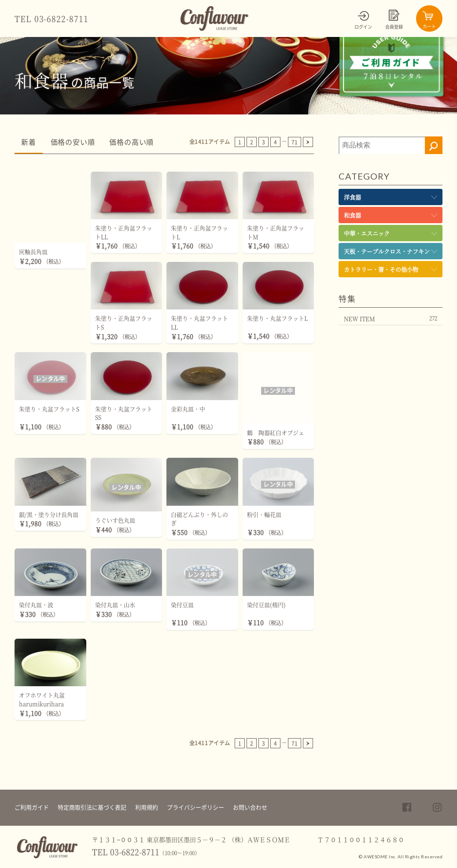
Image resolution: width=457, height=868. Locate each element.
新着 (29, 142)
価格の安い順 (73, 142)
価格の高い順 (131, 142)
